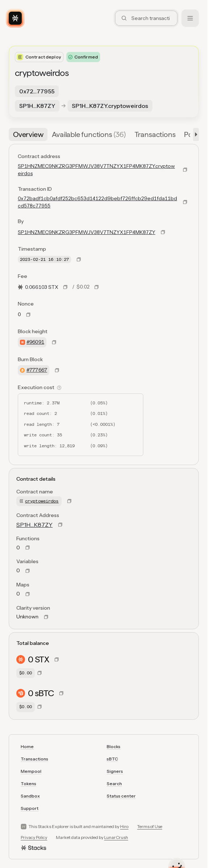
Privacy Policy (34, 837)
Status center (121, 796)
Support (30, 808)
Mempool (31, 771)
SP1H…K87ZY (34, 525)
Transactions (34, 759)
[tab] (28, 134)
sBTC (112, 759)
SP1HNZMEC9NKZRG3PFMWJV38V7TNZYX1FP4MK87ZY (87, 232)
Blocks (114, 746)
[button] (194, 134)
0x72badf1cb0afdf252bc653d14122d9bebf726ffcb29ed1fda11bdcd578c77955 (97, 202)
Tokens (28, 784)
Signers (115, 771)
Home (27, 746)
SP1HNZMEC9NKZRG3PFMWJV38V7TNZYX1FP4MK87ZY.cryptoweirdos (96, 170)
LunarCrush (116, 837)
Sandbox (30, 796)
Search (114, 784)
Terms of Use (150, 826)
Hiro (124, 826)
